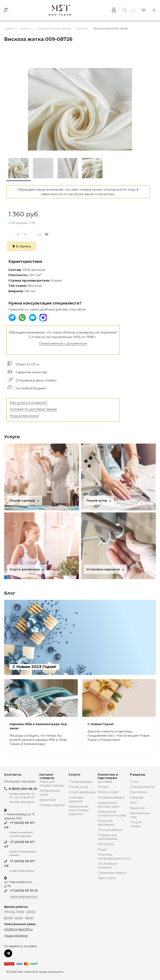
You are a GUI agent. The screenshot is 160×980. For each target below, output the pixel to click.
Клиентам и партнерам (108, 776)
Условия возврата (111, 798)
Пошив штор (99, 501)
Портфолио (139, 792)
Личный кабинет (110, 830)
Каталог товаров (47, 776)
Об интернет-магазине (108, 866)
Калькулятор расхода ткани (109, 805)
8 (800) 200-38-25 (23, 789)
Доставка (105, 782)
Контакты (13, 775)
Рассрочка (106, 844)
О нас (134, 782)
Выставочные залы (140, 815)
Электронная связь (20, 924)
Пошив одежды (25, 501)
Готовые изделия (52, 805)
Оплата (103, 787)
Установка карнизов (106, 569)
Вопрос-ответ (108, 792)
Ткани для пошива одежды (52, 784)
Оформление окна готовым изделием (79, 810)
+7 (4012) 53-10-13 (24, 891)
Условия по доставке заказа (33, 409)
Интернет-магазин (20, 782)
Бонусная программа (106, 823)
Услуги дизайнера (27, 569)
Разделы (138, 775)
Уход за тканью (136, 824)
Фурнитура (48, 800)
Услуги (74, 775)
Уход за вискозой (24, 416)
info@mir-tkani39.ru (18, 929)
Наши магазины (16, 936)
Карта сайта (107, 878)
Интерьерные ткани (50, 793)
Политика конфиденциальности (113, 857)
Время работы (16, 907)
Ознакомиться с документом (63, 343)
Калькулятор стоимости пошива (112, 814)
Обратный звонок (24, 897)
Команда (137, 798)
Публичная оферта (112, 873)
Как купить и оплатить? (29, 403)
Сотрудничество (141, 787)
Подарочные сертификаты (108, 837)
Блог (134, 803)
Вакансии (137, 808)
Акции (102, 849)
